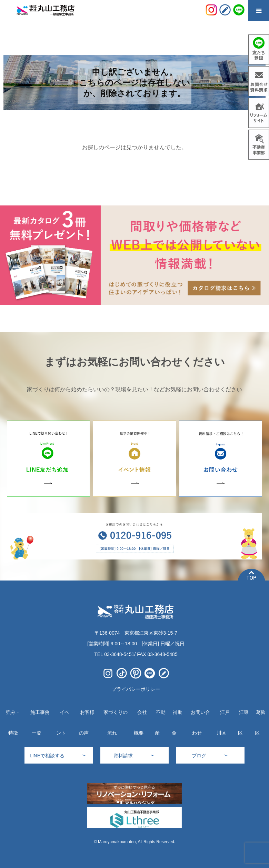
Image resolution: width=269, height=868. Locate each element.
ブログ (199, 756)
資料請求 (123, 756)
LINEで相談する (47, 756)
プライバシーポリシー (136, 689)
